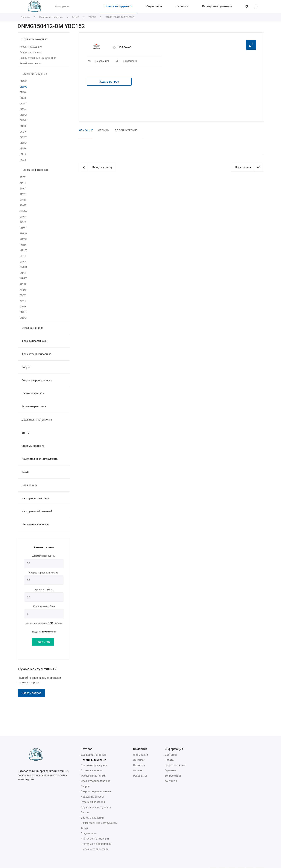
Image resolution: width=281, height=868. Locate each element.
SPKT (23, 189)
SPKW (23, 217)
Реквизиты (140, 776)
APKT (23, 183)
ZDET (23, 295)
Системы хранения (33, 446)
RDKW (23, 233)
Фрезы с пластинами (34, 341)
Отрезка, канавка (32, 328)
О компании (140, 755)
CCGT (23, 98)
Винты (26, 433)
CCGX (23, 109)
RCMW (23, 239)
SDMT (23, 205)
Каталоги (182, 6)
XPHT (23, 284)
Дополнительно (126, 130)
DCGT (23, 126)
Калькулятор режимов (217, 6)
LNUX (23, 154)
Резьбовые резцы (30, 63)
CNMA (23, 115)
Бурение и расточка (34, 406)
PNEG (23, 312)
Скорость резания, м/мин (44, 573)
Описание (86, 130)
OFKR (23, 262)
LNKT (23, 273)
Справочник (155, 6)
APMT (23, 194)
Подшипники (29, 485)
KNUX (23, 148)
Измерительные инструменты (40, 459)
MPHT (23, 250)
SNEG (23, 318)
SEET (22, 177)
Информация (174, 749)
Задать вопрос (32, 693)
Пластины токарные (34, 74)
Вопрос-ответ (173, 776)
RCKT (23, 222)
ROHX (23, 245)
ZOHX (23, 306)
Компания (140, 749)
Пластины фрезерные (35, 170)
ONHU (23, 267)
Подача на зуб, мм (44, 589)
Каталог (86, 749)
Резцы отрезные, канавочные (38, 58)
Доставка (171, 755)
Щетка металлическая (35, 524)
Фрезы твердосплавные (36, 354)
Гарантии (170, 770)
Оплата (169, 760)
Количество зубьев (44, 606)
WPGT (23, 278)
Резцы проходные (31, 47)
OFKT (23, 256)
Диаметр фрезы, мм (44, 556)
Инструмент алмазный (36, 498)
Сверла (26, 367)
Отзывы (104, 130)
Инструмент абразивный (37, 511)
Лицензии (139, 760)
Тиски (25, 472)
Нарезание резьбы (33, 393)
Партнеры (139, 765)
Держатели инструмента (37, 420)
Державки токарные (34, 39)
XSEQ (23, 290)
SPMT (23, 200)
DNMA (23, 143)
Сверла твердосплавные (37, 380)
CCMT (23, 104)
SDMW (23, 211)
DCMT (23, 137)
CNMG (23, 81)
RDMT (23, 228)
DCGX (23, 132)
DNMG (23, 87)
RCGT (23, 160)
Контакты (171, 781)
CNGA (23, 92)
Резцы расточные (30, 52)
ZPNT (23, 301)
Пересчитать (43, 642)
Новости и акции (175, 765)
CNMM (23, 120)
